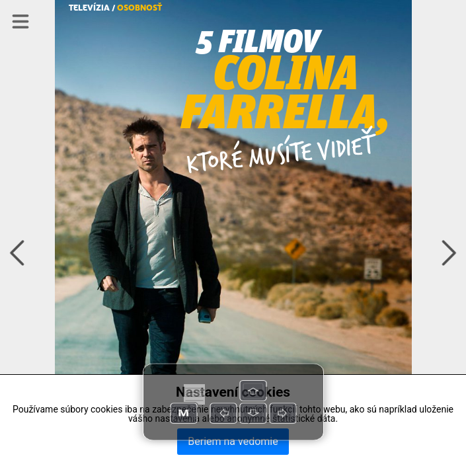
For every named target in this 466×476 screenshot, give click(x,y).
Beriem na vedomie (233, 441)
